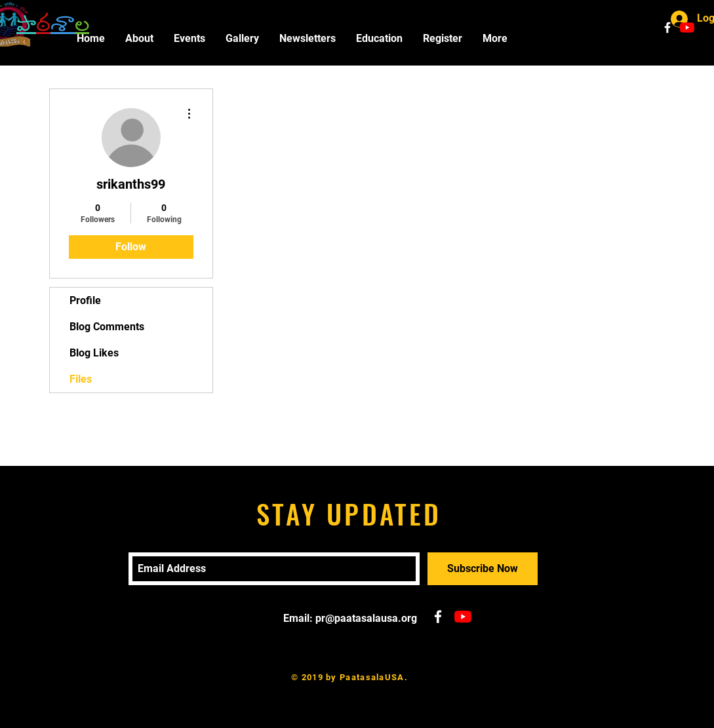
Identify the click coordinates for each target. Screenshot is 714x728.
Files (81, 379)
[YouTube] (687, 28)
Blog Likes (94, 353)
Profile (85, 300)
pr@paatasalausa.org (366, 618)
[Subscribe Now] (483, 569)
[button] (189, 38)
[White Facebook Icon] (667, 28)
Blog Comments (107, 327)
